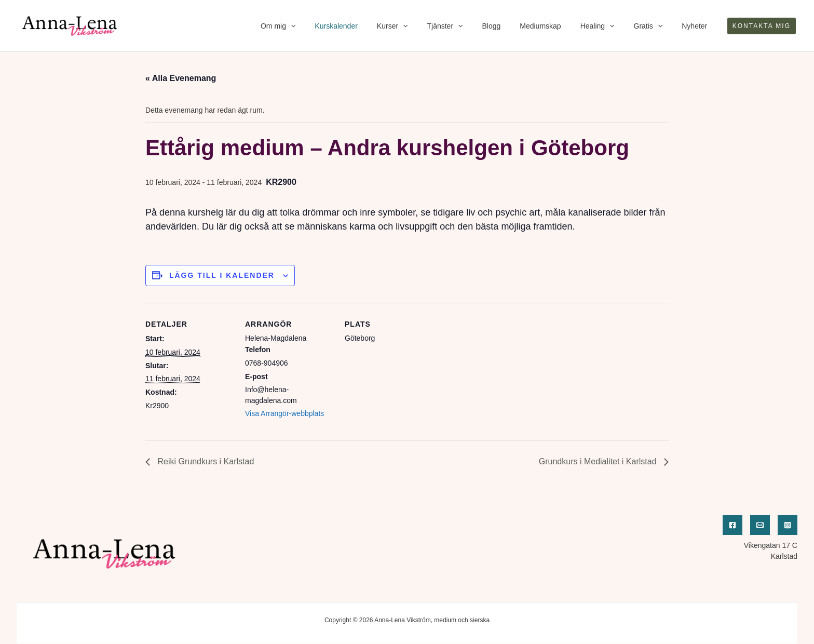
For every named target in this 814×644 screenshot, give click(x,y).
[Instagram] (788, 525)
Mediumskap (557, 26)
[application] (330, 26)
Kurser (423, 26)
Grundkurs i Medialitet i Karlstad (599, 461)
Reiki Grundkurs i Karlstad (205, 461)
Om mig (317, 26)
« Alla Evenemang (181, 78)
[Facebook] (732, 525)
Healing (609, 26)
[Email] (760, 525)
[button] (762, 26)
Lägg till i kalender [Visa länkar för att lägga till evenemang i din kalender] (222, 275)
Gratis (655, 26)
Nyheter (697, 26)
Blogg (512, 26)
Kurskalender (371, 26)
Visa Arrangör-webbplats (284, 413)
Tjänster (471, 26)
